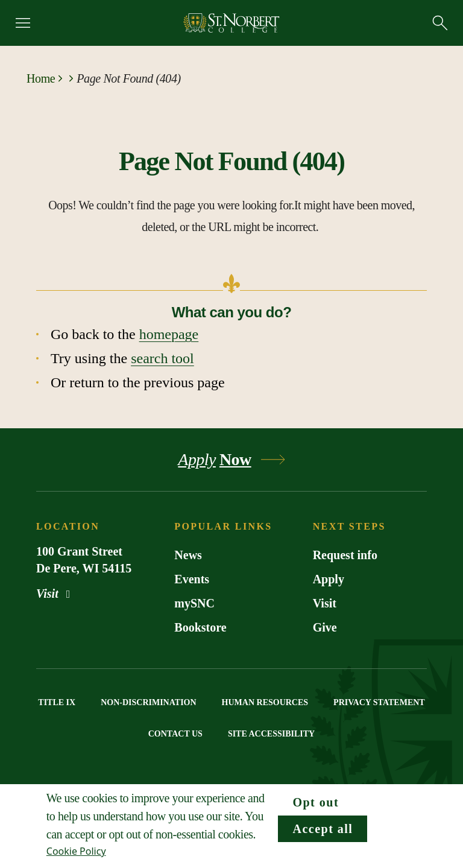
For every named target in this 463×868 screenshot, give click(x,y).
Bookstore (200, 627)
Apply (329, 579)
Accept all (323, 829)
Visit (55, 594)
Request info (345, 555)
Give (325, 627)
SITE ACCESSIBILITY (271, 734)
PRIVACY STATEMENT (379, 702)
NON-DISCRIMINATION (148, 702)
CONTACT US (175, 734)
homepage (169, 334)
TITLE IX (57, 702)
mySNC (194, 603)
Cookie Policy (76, 851)
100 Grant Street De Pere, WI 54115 (84, 560)
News (188, 555)
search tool (162, 358)
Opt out (316, 802)
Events (192, 579)
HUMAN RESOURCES (265, 702)
